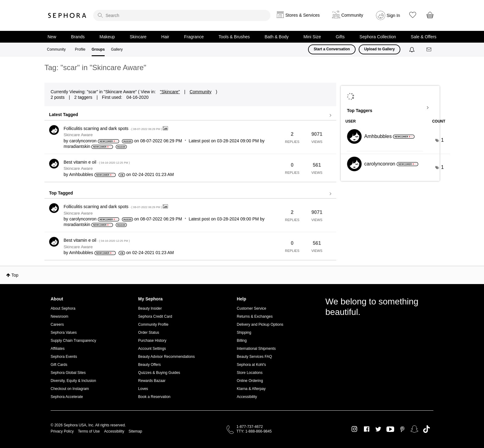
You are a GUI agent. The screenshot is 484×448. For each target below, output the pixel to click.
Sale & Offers (424, 37)
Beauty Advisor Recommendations (167, 357)
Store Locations (250, 373)
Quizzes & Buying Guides (159, 373)
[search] (182, 15)
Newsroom (59, 316)
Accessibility (247, 397)
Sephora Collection (378, 37)
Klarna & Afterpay (251, 389)
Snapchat (414, 429)
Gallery (117, 49)
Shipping (244, 333)
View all (190, 115)
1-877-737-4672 (250, 427)
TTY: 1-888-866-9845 (254, 431)
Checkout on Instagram (70, 389)
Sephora (67, 15)
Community (56, 49)
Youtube (390, 429)
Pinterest (402, 429)
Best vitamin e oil (97, 162)
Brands (78, 37)
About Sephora (63, 308)
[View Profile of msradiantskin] (77, 146)
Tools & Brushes (234, 37)
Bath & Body (277, 37)
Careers (57, 324)
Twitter (378, 429)
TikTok (426, 429)
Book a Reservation (154, 397)
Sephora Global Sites (68, 373)
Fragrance (194, 37)
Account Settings (152, 349)
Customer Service (251, 308)
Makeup (107, 37)
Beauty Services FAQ (254, 357)
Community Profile (153, 324)
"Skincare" (170, 92)
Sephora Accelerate (67, 397)
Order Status (149, 333)
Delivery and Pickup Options (260, 324)
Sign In (394, 15)
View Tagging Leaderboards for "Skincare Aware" (390, 108)
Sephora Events (64, 357)
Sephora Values (64, 333)
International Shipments (256, 349)
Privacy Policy (62, 431)
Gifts (340, 37)
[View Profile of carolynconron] (83, 141)
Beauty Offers (150, 365)
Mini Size (312, 37)
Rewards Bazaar (152, 381)
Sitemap (135, 431)
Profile (80, 49)
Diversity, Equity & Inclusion (73, 381)
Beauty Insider (150, 308)
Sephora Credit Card (155, 316)
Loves (143, 389)
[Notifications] (413, 49)
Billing (242, 341)
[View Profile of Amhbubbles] (81, 174)
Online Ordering (250, 381)
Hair (165, 37)
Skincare (138, 37)
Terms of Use (89, 431)
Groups (98, 49)
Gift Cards (59, 365)
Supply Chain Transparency (73, 341)
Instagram (355, 429)
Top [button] (15, 275)
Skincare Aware (78, 135)
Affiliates (58, 349)
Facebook (367, 429)
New (52, 37)
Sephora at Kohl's (251, 365)
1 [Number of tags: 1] (442, 140)
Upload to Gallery (380, 49)
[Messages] (429, 50)
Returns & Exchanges (255, 316)
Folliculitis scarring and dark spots (113, 128)
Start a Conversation (332, 49)
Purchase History (152, 341)
